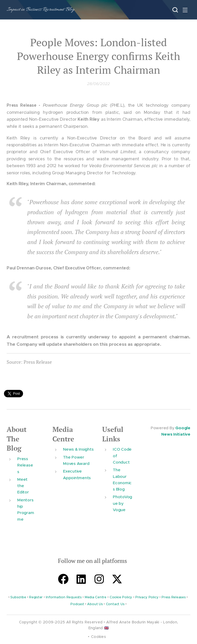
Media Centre (63, 434)
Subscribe (18, 597)
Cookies (98, 637)
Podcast (77, 604)
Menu (185, 10)
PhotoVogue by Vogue (122, 503)
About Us (95, 604)
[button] (174, 10)
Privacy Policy (147, 597)
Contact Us (115, 604)
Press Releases (25, 465)
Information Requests (64, 597)
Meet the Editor (23, 486)
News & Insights (78, 449)
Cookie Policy (121, 597)
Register (36, 597)
